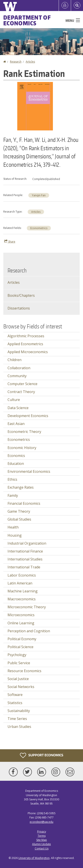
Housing (15, 535)
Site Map (42, 840)
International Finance (25, 551)
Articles (30, 62)
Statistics (15, 703)
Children (14, 360)
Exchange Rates (21, 487)
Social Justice (18, 679)
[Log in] (65, 6)
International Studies (25, 559)
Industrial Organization (27, 543)
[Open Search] (77, 6)
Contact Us (42, 849)
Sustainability (19, 711)
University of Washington (34, 858)
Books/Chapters (21, 295)
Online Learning (21, 623)
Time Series (17, 719)
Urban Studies (19, 727)
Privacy (42, 832)
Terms (42, 836)
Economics (16, 456)
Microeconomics (21, 615)
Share (10, 241)
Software (15, 695)
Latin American (20, 583)
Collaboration (19, 368)
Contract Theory (21, 392)
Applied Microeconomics (28, 352)
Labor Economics (22, 575)
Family (13, 495)
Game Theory (19, 511)
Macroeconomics (22, 599)
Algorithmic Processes (26, 336)
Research (16, 62)
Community (17, 376)
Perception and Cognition (29, 631)
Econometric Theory (24, 432)
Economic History (22, 448)
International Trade (24, 567)
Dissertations (19, 308)
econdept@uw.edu (41, 822)
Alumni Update (41, 844)
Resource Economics (24, 671)
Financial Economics (24, 503)
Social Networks (21, 687)
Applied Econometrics (25, 344)
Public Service (19, 663)
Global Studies (19, 519)
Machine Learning (23, 591)
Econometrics (39, 228)
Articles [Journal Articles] (14, 282)
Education (16, 464)
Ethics (12, 479)
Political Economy (22, 639)
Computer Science (22, 384)
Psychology (17, 655)
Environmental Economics (29, 471)
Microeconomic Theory (27, 607)
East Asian (16, 424)
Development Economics (28, 416)
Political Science (20, 647)
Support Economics (42, 755)
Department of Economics (27, 20)
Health (13, 527)
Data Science (18, 408)
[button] (35, 106)
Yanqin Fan (39, 195)
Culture (14, 400)
